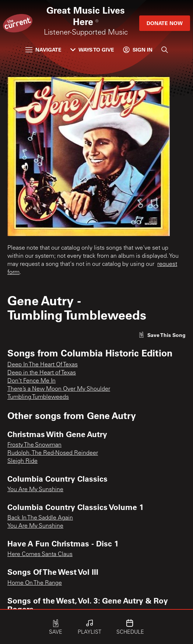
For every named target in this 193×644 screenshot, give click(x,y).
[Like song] (162, 335)
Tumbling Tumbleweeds (38, 397)
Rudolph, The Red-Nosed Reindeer (53, 453)
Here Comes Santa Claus (40, 555)
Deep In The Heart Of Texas (43, 365)
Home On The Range (35, 583)
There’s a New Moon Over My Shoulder (59, 389)
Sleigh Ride (22, 461)
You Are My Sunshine (35, 490)
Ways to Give (92, 50)
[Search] (165, 50)
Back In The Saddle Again (40, 518)
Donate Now (165, 23)
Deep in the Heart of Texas (42, 373)
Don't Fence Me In (31, 381)
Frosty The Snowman (34, 445)
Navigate (43, 50)
